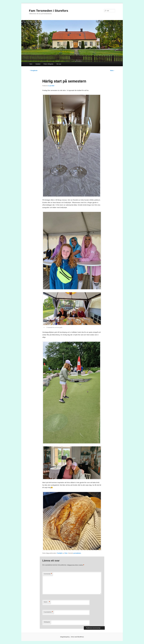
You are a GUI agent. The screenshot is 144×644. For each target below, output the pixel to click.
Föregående (33, 71)
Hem (31, 64)
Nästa (113, 71)
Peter (66, 553)
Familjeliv (60, 553)
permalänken (77, 553)
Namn (47, 602)
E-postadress (48, 612)
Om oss (59, 64)
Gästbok (38, 64)
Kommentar (48, 574)
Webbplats (47, 622)
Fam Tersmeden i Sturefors (49, 11)
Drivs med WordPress (77, 637)
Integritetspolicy (65, 637)
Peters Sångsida (48, 64)
